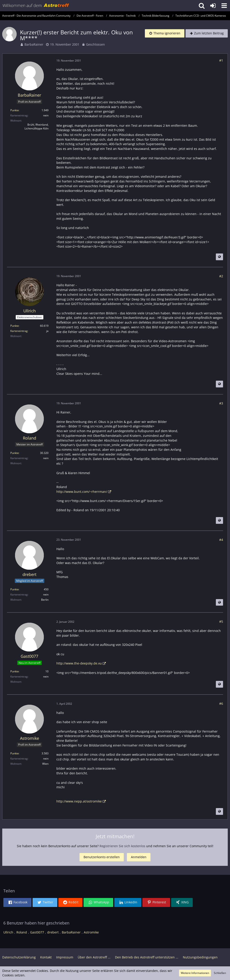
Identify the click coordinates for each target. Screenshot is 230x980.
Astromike (91, 932)
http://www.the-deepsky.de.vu (79, 663)
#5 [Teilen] (221, 621)
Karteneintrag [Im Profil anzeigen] (19, 331)
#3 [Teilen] (221, 403)
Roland (22, 932)
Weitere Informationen (195, 973)
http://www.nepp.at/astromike (79, 801)
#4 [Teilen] (221, 540)
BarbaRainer (34, 44)
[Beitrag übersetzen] (219, 257)
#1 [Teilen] (221, 60)
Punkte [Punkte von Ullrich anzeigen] (15, 326)
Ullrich (8, 932)
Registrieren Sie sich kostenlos (122, 846)
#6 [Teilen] (221, 703)
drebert (53, 932)
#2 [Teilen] (221, 276)
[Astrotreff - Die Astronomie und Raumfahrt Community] (36, 6)
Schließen (220, 973)
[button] (224, 6)
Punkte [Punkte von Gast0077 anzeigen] (15, 671)
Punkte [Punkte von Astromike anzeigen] (15, 753)
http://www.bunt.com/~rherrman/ (82, 492)
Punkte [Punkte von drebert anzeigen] (15, 589)
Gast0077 (37, 932)
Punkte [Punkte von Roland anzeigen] (15, 453)
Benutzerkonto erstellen (102, 857)
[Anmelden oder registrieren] (213, 6)
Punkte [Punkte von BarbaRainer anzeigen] (15, 110)
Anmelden (139, 857)
